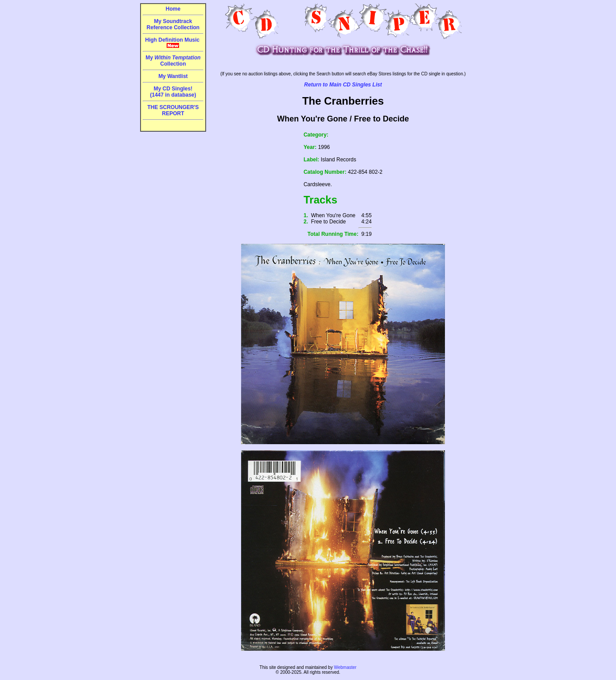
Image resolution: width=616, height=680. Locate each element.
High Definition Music (173, 43)
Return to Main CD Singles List (343, 85)
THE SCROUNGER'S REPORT (173, 110)
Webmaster (345, 667)
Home (173, 9)
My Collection (173, 61)
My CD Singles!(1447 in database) (173, 92)
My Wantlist (173, 76)
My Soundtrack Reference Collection (173, 24)
